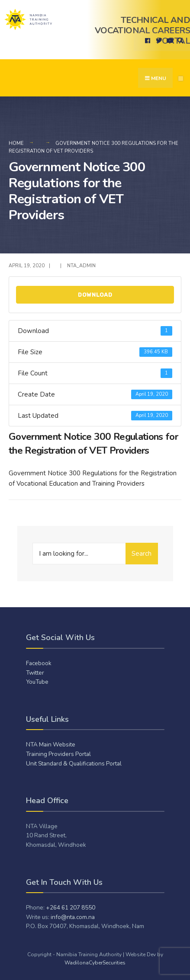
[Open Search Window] (179, 40)
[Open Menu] (181, 78)
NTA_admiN (81, 266)
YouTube (37, 682)
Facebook (39, 663)
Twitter (35, 673)
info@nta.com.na (73, 917)
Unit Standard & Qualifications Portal (74, 764)
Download (95, 295)
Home (16, 143)
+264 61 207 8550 (71, 908)
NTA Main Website (51, 745)
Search (142, 554)
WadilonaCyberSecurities (95, 963)
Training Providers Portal (58, 754)
